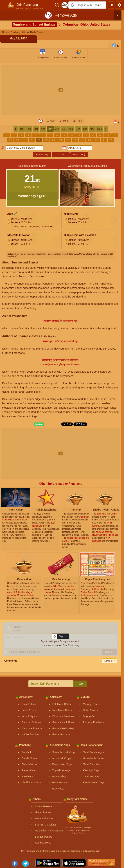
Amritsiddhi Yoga (62, 758)
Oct (85, 129)
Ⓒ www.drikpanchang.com (78, 830)
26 (75, 140)
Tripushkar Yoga (61, 770)
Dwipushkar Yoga (62, 764)
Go (81, 684)
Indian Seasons (44, 806)
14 (100, 135)
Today (61, 154)
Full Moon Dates (62, 704)
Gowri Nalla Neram (94, 758)
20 (32, 140)
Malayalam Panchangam (49, 831)
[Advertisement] (62, 90)
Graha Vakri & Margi (64, 728)
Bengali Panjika (44, 837)
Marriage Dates (92, 704)
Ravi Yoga (58, 789)
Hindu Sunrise (43, 812)
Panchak (26, 752)
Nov (92, 129)
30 (104, 140)
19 (25, 140)
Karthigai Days (91, 770)
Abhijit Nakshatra (31, 782)
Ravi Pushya (59, 777)
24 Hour (64, 121)
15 (107, 135)
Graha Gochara (61, 734)
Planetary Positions (63, 716)
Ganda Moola (29, 758)
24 (61, 140)
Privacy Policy (78, 833)
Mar (36, 129)
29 (97, 140)
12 (86, 135)
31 (111, 140)
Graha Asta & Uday (63, 722)
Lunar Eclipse (29, 710)
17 (10, 140)
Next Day (79, 154)
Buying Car (89, 716)
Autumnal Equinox (32, 728)
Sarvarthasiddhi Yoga (64, 752)
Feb (29, 129)
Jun (58, 129)
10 (71, 135)
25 (68, 140)
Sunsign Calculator (46, 825)
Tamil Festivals (91, 777)
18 (17, 140)
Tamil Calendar (92, 764)
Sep (78, 129)
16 (115, 135)
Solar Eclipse (29, 704)
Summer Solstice (31, 722)
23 (53, 140)
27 (82, 140)
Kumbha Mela (43, 843)
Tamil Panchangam (94, 752)
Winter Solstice (30, 734)
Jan (22, 129)
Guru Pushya (60, 782)
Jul (64, 129)
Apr (43, 129)
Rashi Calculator (44, 818)
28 (89, 140)
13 (93, 135)
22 (46, 140)
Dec (100, 129)
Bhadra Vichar (30, 764)
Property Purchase (93, 722)
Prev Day (42, 154)
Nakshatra (27, 777)
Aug (71, 129)
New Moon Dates (62, 710)
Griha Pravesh (91, 710)
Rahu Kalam (29, 770)
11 (79, 135)
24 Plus (78, 121)
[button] (87, 5)
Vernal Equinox (30, 716)
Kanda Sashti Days (94, 782)
